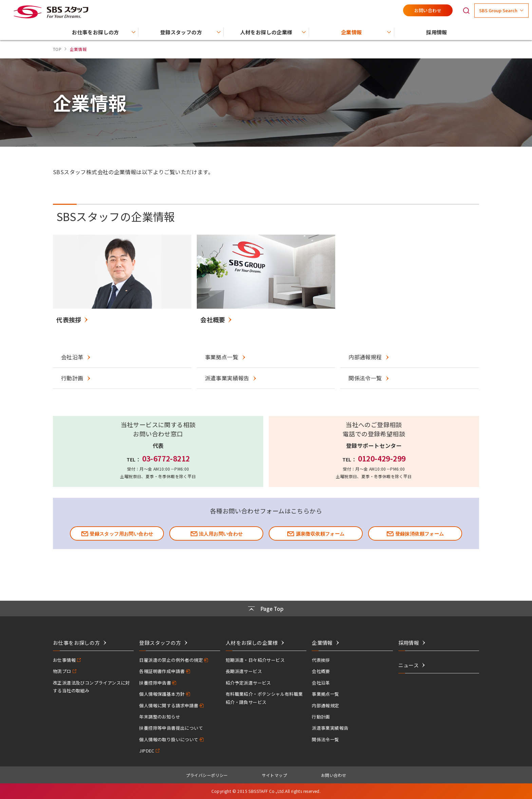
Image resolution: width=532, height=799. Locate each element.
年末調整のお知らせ (160, 717)
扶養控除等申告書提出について (171, 728)
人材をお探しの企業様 (252, 643)
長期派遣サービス (244, 671)
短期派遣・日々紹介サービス (255, 660)
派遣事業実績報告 (330, 728)
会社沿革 (321, 683)
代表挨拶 (321, 660)
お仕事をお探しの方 (77, 643)
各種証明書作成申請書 (162, 671)
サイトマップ (274, 775)
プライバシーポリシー (207, 775)
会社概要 (321, 671)
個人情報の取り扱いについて (169, 739)
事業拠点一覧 (325, 694)
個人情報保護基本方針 (162, 694)
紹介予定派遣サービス (248, 683)
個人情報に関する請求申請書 (169, 705)
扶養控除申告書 (155, 683)
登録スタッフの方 (160, 643)
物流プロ (62, 671)
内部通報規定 (325, 705)
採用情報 (409, 643)
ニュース (409, 665)
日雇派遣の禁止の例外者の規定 (171, 660)
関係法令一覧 (325, 739)
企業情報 (322, 643)
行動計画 (321, 717)
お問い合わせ (428, 10)
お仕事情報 (64, 660)
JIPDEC (147, 751)
